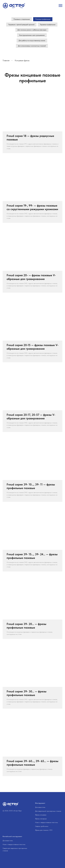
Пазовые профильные (43, 19)
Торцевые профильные (48, 25)
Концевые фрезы (22, 60)
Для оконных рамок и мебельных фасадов (32, 30)
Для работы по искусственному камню (32, 41)
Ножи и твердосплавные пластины (46, 822)
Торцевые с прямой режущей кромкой (21, 25)
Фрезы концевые (41, 815)
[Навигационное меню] (60, 6)
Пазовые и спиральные (22, 19)
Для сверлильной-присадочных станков (48, 811)
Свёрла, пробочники (42, 826)
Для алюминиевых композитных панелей (32, 46)
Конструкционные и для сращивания (32, 35)
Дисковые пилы (40, 807)
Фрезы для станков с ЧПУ (44, 830)
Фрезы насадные (41, 819)
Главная (6, 60)
